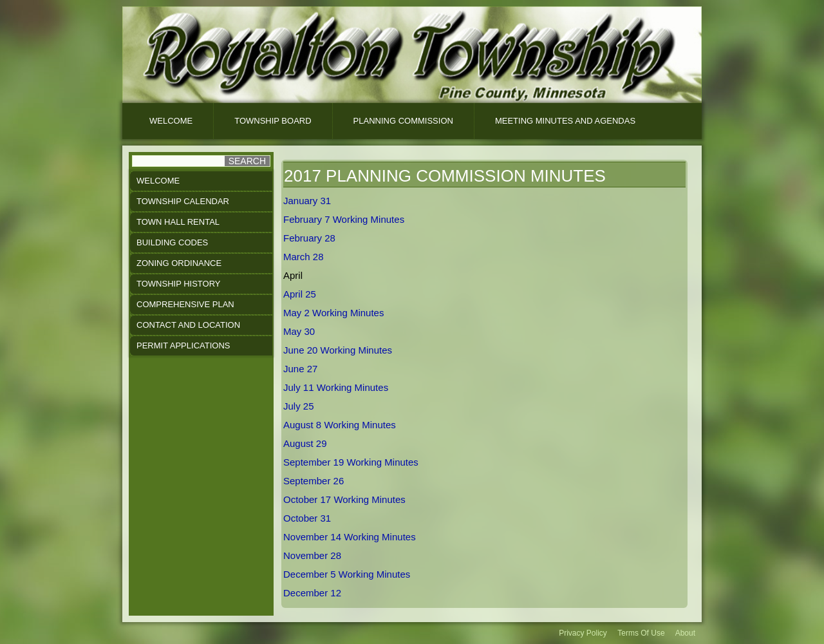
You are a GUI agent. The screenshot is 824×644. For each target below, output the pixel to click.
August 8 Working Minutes (340, 425)
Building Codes (172, 242)
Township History (179, 284)
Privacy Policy (583, 633)
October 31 (307, 518)
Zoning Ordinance (179, 263)
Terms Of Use (641, 633)
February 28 (309, 238)
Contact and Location (188, 325)
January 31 (307, 201)
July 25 (299, 406)
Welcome (171, 121)
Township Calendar (183, 201)
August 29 (305, 443)
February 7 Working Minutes (344, 219)
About (685, 633)
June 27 (300, 369)
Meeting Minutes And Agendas (565, 121)
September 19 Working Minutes (351, 462)
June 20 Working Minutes (338, 350)
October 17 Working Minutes (344, 499)
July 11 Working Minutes (336, 387)
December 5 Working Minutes (347, 574)
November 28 (312, 555)
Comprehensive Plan (185, 304)
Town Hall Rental (178, 222)
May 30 (299, 331)
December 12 (312, 593)
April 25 (300, 294)
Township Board (273, 121)
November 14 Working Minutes (350, 537)
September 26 (314, 481)
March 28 (304, 257)
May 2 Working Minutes (333, 313)
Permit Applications (183, 346)
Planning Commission (403, 121)
